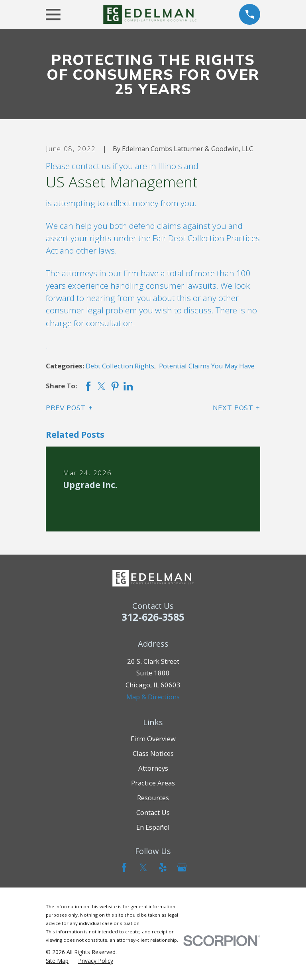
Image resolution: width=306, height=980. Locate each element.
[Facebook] (124, 867)
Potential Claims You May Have (207, 366)
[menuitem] (57, 961)
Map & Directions (153, 697)
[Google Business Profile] (182, 867)
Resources (153, 798)
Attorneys (153, 768)
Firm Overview (153, 739)
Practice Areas (153, 783)
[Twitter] (143, 867)
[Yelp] (163, 867)
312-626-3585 (153, 617)
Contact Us (153, 812)
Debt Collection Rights (120, 366)
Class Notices (153, 753)
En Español (153, 827)
